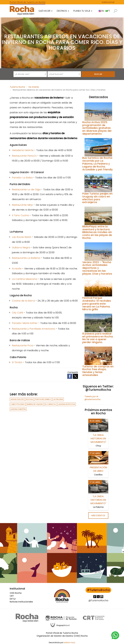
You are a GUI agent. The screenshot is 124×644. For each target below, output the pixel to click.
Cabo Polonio (18, 404)
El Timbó (17, 362)
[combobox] (30, 74)
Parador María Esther (25, 323)
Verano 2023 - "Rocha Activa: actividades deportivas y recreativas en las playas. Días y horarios (97, 268)
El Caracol (51, 404)
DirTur (13, 599)
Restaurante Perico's (24, 156)
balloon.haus (69, 642)
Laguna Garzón (18, 409)
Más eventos (98, 515)
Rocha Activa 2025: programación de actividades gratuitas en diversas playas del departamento (97, 128)
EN (101, 11)
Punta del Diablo (43, 399)
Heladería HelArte (23, 150)
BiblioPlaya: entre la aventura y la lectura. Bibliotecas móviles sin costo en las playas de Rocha (97, 232)
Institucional (108, 2)
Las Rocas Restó (22, 237)
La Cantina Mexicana (25, 279)
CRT (12, 596)
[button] (115, 11)
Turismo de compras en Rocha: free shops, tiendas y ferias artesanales (98, 371)
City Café (17, 313)
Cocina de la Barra (23, 301)
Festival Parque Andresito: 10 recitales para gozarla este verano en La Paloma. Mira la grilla (97, 304)
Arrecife (17, 269)
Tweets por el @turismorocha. (93, 398)
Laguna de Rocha (67, 404)
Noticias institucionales (21, 602)
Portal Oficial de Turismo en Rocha (28, 2)
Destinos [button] (63, 11)
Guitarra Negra (21, 247)
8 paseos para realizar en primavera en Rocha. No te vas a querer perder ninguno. (98, 338)
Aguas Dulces (17, 399)
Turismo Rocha (17, 87)
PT (108, 11)
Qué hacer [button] (45, 11)
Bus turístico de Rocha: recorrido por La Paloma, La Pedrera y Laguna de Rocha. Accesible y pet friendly (98, 164)
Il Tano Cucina (20, 215)
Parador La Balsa (22, 177)
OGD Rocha (16, 593)
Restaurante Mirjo (22, 205)
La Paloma (58, 399)
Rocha (29, 399)
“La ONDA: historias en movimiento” (98, 500)
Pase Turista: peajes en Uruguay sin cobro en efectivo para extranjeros (97, 198)
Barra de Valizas (35, 404)
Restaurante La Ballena (26, 258)
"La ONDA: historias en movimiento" (98, 438)
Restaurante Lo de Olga (26, 189)
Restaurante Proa (23, 345)
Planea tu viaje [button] (83, 11)
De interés (34, 87)
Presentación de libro (98, 469)
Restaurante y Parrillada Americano (34, 329)
